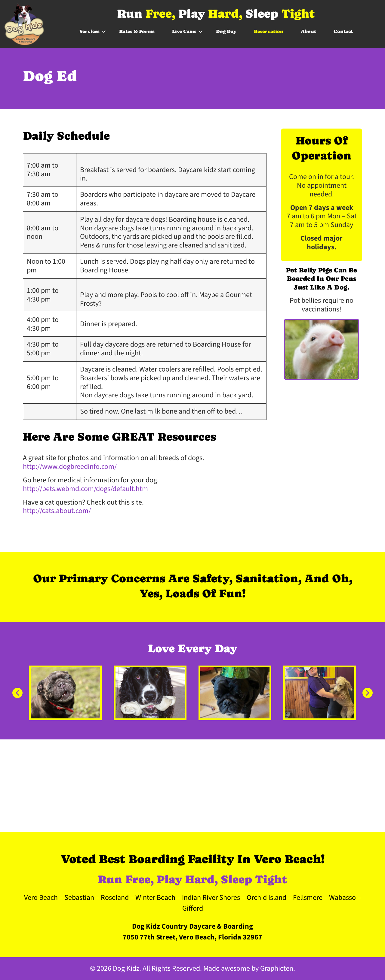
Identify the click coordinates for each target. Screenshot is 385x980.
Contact (343, 31)
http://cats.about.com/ (57, 511)
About (308, 31)
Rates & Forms (137, 31)
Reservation (269, 31)
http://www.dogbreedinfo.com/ (70, 467)
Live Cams (184, 31)
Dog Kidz (126, 968)
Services (89, 31)
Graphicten (277, 968)
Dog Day (226, 31)
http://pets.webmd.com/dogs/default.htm (85, 489)
